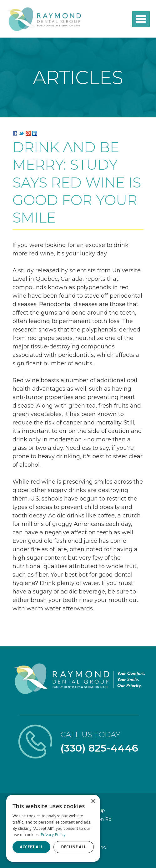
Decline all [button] (74, 847)
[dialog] (53, 828)
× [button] (93, 801)
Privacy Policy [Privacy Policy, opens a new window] (53, 835)
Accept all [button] (32, 847)
